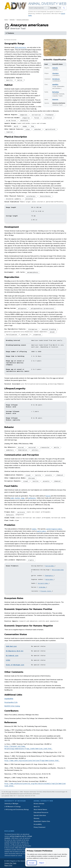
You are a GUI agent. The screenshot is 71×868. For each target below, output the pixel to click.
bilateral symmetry (14, 199)
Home (6, 20)
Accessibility (38, 824)
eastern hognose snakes (54, 529)
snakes (34, 529)
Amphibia (55, 84)
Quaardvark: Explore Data (42, 821)
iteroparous (33, 329)
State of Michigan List (15, 665)
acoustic (49, 475)
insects (48, 496)
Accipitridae (43, 583)
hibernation (23, 450)
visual (28, 475)
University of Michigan (11, 804)
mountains (24, 120)
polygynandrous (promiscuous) (43, 308)
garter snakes (42, 531)
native (20, 80)
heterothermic (45, 196)
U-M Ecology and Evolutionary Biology (17, 809)
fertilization (12, 335)
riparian (9, 132)
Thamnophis (49, 575)
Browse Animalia (39, 804)
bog (32, 126)
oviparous (37, 335)
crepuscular (45, 447)
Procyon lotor (46, 591)
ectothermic (31, 196)
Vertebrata (56, 79)
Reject (42, 863)
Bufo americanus (21, 47)
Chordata (55, 73)
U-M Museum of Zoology (12, 807)
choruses (31, 478)
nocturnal (32, 447)
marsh (16, 126)
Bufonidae (56, 92)
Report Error (8, 865)
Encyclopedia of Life (11, 702)
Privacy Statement (40, 827)
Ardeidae (42, 587)
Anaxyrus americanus (23, 20)
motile (56, 447)
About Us (37, 807)
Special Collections (40, 815)
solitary (35, 450)
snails (12, 498)
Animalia (12, 20)
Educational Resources (41, 812)
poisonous (29, 199)
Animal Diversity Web (47, 4)
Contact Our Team (10, 863)
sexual (52, 332)
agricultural (50, 129)
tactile (38, 475)
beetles (18, 498)
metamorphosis (33, 272)
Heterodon (50, 579)
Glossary (36, 818)
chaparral (26, 118)
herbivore (10, 515)
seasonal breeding (49, 329)
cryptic (31, 560)
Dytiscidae (50, 566)
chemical (60, 475)
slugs (23, 498)
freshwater (50, 115)
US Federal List (12, 656)
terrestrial (36, 115)
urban (28, 129)
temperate (24, 115)
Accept (32, 863)
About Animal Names (40, 809)
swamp (25, 126)
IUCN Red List (11, 646)
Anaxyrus (55, 99)
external (25, 335)
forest (37, 118)
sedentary (10, 450)
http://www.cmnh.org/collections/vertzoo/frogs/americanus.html (32, 761)
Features (11, 33)
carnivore (21, 512)
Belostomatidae (58, 570)
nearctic (9, 80)
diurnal (21, 447)
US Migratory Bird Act (15, 651)
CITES (8, 660)
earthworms (32, 498)
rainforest (48, 118)
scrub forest (11, 120)
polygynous (22, 308)
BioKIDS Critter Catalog (12, 706)
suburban (38, 129)
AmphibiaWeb (9, 699)
